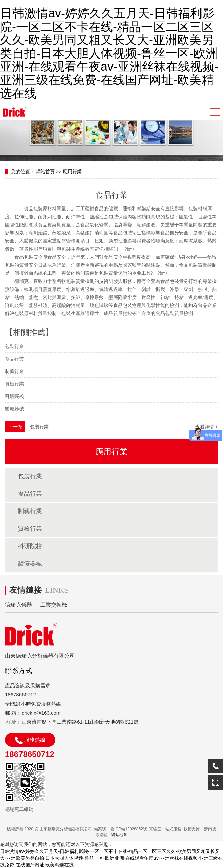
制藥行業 (14, 371)
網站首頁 (45, 172)
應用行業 (72, 172)
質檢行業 (14, 384)
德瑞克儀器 (18, 605)
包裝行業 (14, 346)
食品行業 (14, 359)
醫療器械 (14, 409)
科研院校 (14, 396)
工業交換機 (54, 605)
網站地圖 (119, 835)
